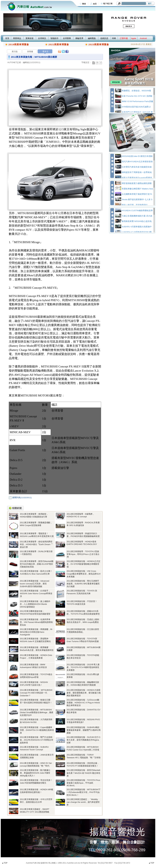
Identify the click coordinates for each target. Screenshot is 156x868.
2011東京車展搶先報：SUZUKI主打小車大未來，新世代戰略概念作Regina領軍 (84, 740)
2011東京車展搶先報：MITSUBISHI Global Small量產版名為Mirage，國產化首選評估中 (37, 712)
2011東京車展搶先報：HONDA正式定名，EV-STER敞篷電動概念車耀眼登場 (83, 564)
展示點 (15, 51)
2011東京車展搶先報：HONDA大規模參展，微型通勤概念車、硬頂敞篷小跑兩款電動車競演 (84, 693)
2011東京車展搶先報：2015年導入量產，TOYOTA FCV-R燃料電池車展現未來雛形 (83, 667)
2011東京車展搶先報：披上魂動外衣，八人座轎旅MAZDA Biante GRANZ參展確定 (35, 604)
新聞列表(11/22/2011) (20, 498)
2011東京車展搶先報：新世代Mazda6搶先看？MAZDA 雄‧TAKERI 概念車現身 (83, 773)
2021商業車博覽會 (59, 44)
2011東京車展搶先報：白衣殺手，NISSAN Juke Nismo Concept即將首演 (36, 593)
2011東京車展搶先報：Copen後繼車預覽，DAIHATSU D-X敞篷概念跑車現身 (37, 730)
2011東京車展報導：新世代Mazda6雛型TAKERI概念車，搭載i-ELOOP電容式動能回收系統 (37, 564)
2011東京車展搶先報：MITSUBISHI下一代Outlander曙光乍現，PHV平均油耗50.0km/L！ (84, 792)
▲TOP (5, 863)
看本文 (45, 51)
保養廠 (30, 51)
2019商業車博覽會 (19, 44)
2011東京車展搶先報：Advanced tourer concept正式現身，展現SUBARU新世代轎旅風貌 (35, 584)
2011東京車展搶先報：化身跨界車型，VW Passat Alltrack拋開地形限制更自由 (36, 622)
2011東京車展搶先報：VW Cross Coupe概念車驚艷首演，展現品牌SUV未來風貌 (84, 574)
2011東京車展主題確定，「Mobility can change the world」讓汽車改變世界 (83, 802)
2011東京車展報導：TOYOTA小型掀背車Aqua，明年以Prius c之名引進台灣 (83, 554)
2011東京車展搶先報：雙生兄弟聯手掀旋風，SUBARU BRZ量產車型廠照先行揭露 (83, 584)
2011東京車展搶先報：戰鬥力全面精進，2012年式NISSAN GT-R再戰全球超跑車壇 (36, 740)
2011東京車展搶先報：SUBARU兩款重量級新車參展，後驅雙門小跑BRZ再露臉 (84, 730)
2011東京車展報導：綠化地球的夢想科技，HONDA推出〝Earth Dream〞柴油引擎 (36, 544)
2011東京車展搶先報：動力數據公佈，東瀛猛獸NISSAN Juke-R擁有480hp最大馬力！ (35, 773)
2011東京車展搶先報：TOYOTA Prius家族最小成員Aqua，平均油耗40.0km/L (83, 783)
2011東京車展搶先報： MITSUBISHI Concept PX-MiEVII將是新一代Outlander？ (36, 693)
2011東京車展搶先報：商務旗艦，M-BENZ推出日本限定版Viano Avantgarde (36, 632)
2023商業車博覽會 (99, 44)
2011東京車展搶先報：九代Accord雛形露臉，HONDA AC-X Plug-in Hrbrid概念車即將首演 (83, 703)
